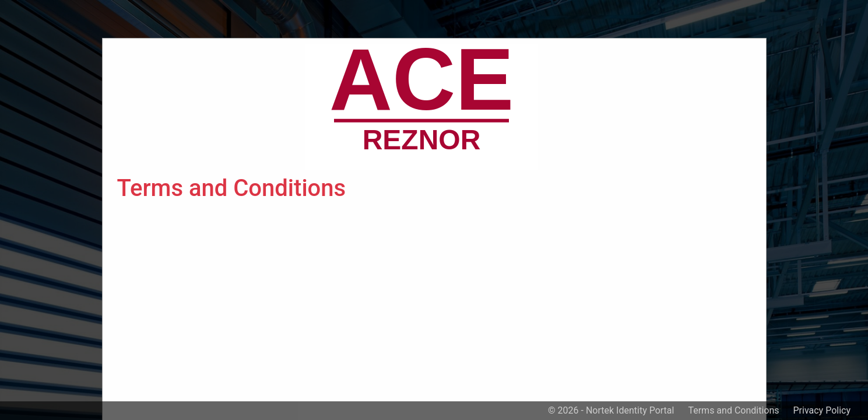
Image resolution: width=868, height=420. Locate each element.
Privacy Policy (822, 410)
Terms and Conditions (733, 410)
